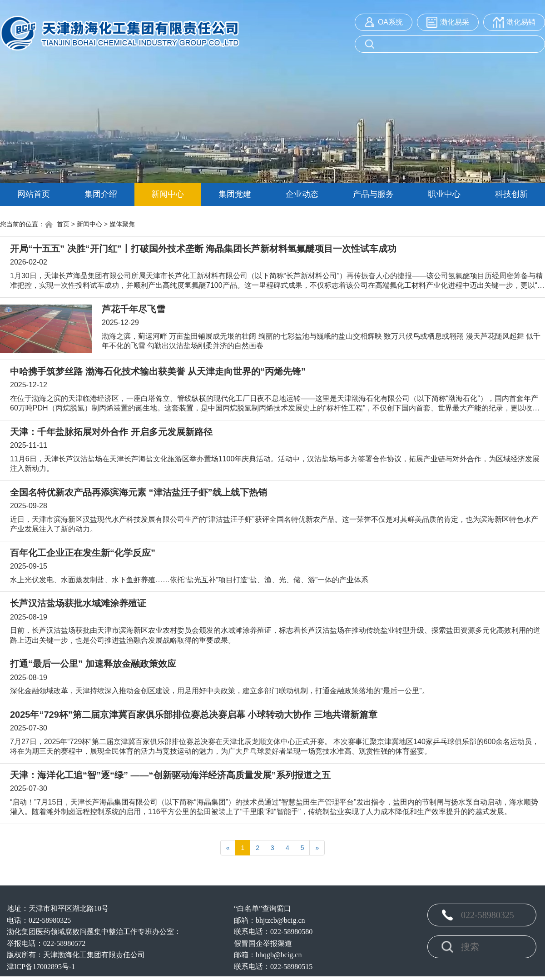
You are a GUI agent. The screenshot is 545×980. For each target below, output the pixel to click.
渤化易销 (521, 22)
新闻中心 (168, 194)
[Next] (317, 848)
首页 (57, 225)
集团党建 (235, 194)
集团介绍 (101, 194)
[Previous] (228, 848)
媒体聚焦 (122, 224)
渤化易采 (455, 22)
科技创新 (511, 194)
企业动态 (302, 194)
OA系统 (390, 22)
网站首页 (34, 194)
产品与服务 (373, 194)
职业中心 (444, 194)
